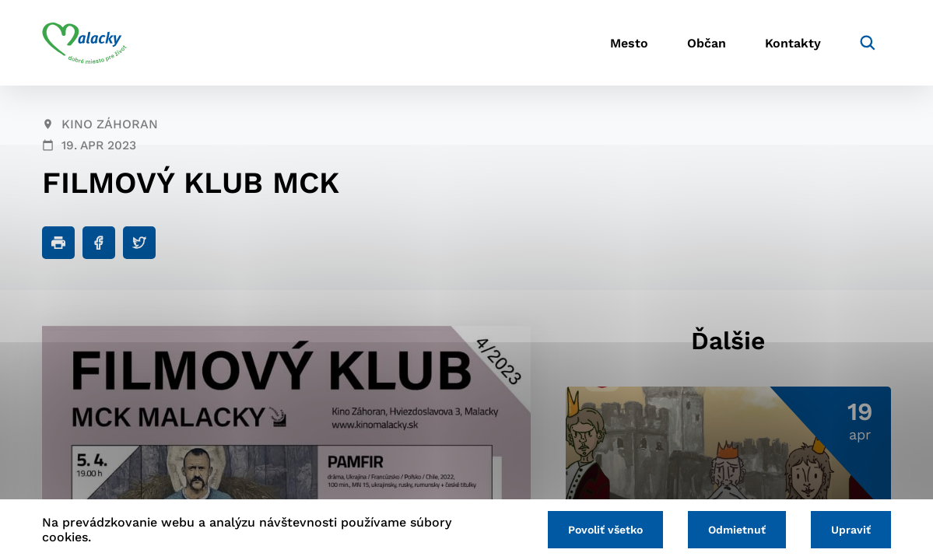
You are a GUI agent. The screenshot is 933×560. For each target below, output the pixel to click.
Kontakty (793, 43)
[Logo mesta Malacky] (84, 43)
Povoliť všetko (605, 530)
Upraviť (851, 530)
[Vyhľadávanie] (868, 43)
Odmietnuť (737, 530)
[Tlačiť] (58, 243)
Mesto (629, 43)
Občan (707, 43)
